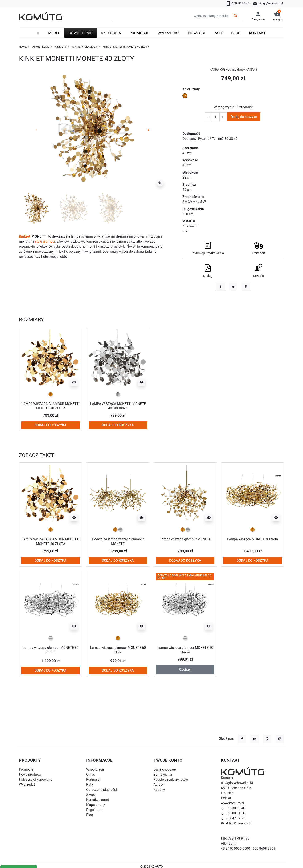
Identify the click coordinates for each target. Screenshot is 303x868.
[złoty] (50, 421)
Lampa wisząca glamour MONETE (185, 565)
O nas (91, 774)
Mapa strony (96, 805)
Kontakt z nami (98, 800)
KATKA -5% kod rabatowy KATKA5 (233, 69)
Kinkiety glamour (84, 47)
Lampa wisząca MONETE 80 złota (253, 565)
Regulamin (94, 810)
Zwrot (91, 795)
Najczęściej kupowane (35, 779)
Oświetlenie (41, 47)
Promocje (26, 769)
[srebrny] (118, 421)
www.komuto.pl (233, 803)
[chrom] (120, 556)
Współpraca (95, 769)
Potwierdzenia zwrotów (171, 779)
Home (23, 47)
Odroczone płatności (102, 790)
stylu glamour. (45, 241)
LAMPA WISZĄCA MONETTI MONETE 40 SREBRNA (118, 432)
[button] (277, 16)
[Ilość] (215, 117)
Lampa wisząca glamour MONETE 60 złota (118, 676)
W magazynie (224, 107)
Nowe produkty (30, 774)
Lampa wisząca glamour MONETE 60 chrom (185, 676)
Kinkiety (61, 47)
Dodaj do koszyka (244, 117)
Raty (90, 785)
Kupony (159, 790)
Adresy (159, 785)
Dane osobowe (165, 769)
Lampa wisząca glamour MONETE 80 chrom (51, 676)
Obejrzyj (185, 696)
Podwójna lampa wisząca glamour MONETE (118, 568)
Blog (90, 815)
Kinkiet (25, 236)
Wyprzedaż (27, 785)
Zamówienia (163, 774)
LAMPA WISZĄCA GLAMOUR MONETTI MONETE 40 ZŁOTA (51, 432)
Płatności (93, 779)
